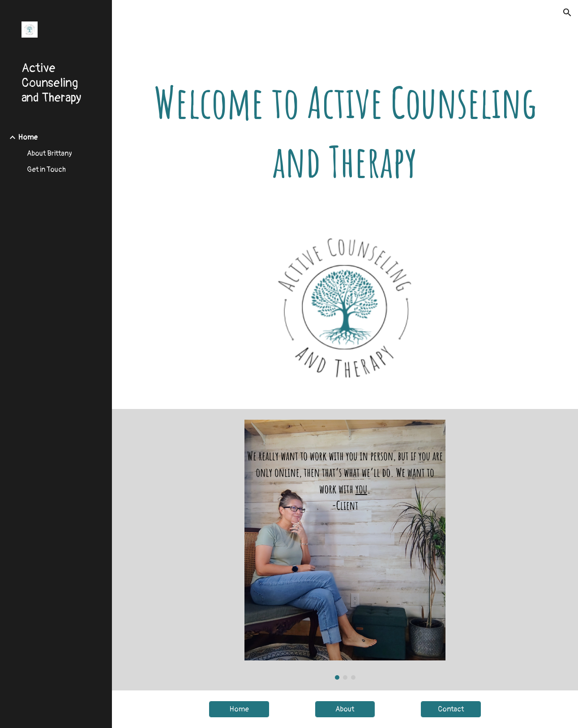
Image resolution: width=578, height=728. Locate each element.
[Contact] (451, 709)
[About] (345, 709)
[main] (345, 132)
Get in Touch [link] (46, 170)
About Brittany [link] (49, 153)
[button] (567, 13)
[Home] (239, 709)
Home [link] (28, 137)
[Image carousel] (345, 550)
